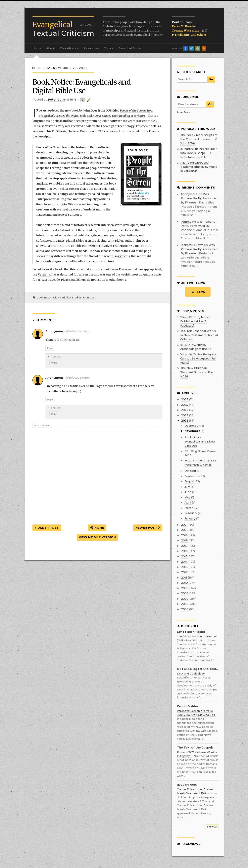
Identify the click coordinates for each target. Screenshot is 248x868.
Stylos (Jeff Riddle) (191, 632)
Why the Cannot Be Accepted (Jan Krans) (198, 358)
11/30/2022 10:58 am (79, 331)
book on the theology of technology (109, 126)
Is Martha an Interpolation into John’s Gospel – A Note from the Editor (199, 153)
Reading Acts (187, 785)
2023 (185, 415)
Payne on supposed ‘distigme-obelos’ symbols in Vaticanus (199, 167)
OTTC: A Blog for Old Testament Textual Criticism (198, 669)
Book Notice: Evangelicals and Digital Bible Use (200, 441)
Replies (56, 357)
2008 (185, 593)
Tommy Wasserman (187, 31)
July (188, 487)
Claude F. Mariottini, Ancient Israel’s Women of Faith (195, 791)
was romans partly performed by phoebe (199, 198)
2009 (185, 588)
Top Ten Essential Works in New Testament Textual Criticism (199, 335)
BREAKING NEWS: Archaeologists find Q (196, 347)
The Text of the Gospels (195, 748)
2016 (185, 551)
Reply (50, 348)
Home (37, 48)
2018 (185, 540)
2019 (185, 535)
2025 (185, 405)
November (193, 431)
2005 (185, 609)
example (149, 121)
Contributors (69, 48)
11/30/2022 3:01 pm (78, 378)
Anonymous (189, 194)
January (190, 518)
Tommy (186, 222)
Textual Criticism (63, 29)
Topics (109, 48)
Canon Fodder (188, 706)
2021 (185, 525)
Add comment (42, 425)
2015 (185, 556)
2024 (185, 410)
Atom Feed (184, 112)
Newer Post (148, 528)
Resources (91, 48)
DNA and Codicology (191, 673)
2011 (184, 578)
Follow (198, 292)
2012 (185, 572)
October (191, 471)
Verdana (44, 275)
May (188, 497)
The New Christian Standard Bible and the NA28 (197, 372)
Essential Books (130, 48)
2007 (185, 599)
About (51, 48)
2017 (185, 546)
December (192, 426)
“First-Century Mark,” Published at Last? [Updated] (195, 321)
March (189, 508)
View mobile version (97, 537)
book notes (44, 298)
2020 (185, 530)
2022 (185, 421)
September (193, 476)
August (190, 481)
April (188, 503)
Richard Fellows (192, 245)
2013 (185, 567)
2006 (185, 604)
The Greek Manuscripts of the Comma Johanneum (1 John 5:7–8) (199, 139)
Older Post (47, 528)
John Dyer (89, 298)
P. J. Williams (181, 35)
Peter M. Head (183, 26)
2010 (185, 583)
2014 (185, 562)
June (188, 492)
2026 (185, 399)
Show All (212, 827)
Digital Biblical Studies (67, 298)
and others (200, 35)
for (139, 121)
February (191, 513)
